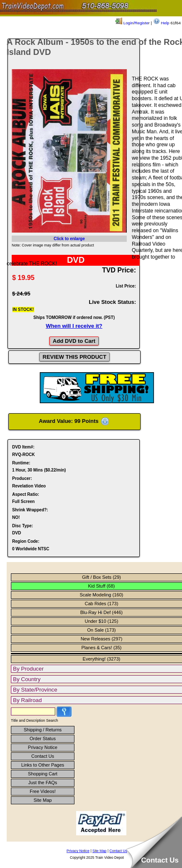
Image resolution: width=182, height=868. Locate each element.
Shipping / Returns (43, 730)
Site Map (42, 800)
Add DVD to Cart (74, 341)
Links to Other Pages (43, 765)
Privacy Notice (43, 747)
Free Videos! (43, 791)
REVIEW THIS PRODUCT (74, 357)
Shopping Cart (43, 774)
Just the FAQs (42, 782)
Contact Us (43, 756)
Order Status (43, 738)
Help (161, 23)
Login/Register (133, 23)
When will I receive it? (74, 326)
